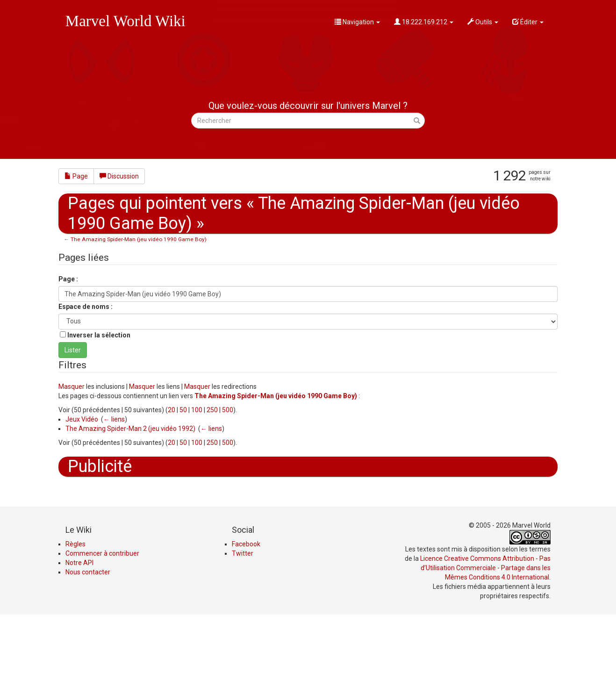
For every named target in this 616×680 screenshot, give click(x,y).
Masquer (72, 387)
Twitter (243, 616)
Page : (68, 279)
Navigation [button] (357, 22)
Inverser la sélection (99, 335)
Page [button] (76, 176)
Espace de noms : (86, 307)
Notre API (79, 626)
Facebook (246, 607)
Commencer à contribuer (102, 616)
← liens (114, 419)
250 (212, 410)
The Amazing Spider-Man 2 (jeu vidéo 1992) (130, 429)
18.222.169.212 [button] (424, 22)
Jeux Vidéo (82, 419)
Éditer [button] (528, 22)
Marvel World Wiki (125, 21)
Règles (75, 607)
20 (172, 410)
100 (197, 410)
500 (228, 410)
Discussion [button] (119, 176)
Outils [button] (483, 22)
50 (183, 410)
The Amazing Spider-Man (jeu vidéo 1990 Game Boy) (139, 239)
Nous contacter (88, 635)
